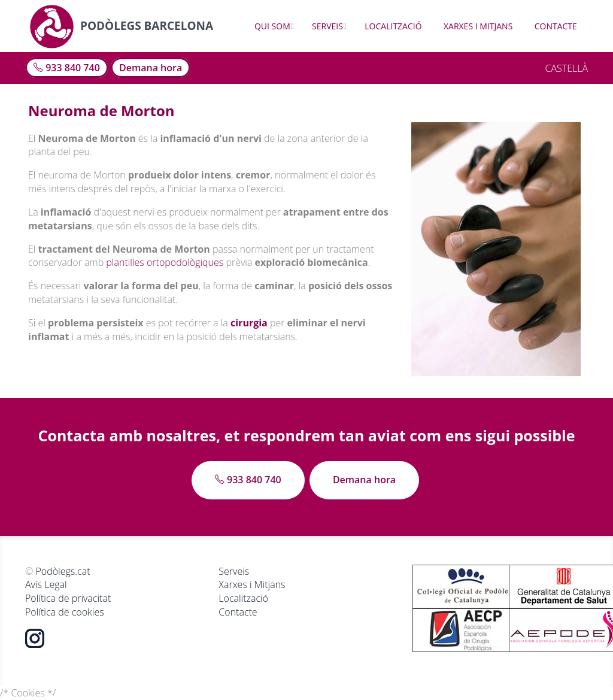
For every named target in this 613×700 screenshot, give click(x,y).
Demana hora (151, 68)
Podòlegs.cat (63, 571)
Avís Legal (46, 584)
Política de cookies (65, 612)
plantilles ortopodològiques (165, 262)
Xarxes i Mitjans (478, 26)
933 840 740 (67, 68)
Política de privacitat (68, 598)
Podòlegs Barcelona (121, 26)
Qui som (272, 26)
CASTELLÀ (566, 68)
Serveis (327, 26)
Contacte (556, 26)
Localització (393, 26)
